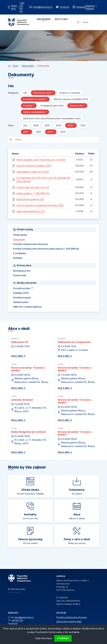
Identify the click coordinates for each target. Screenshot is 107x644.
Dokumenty (19, 239)
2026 (36, 125)
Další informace (44, 638)
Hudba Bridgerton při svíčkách (28, 432)
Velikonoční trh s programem (74, 342)
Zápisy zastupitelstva (35, 112)
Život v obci (61, 19)
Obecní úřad (44, 19)
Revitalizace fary (22, 271)
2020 (39, 132)
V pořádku (63, 638)
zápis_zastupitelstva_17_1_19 (31, 211)
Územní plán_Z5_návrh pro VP (33, 187)
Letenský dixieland (22, 400)
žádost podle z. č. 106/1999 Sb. (33, 193)
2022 (83, 125)
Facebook (13, 624)
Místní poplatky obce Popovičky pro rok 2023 (41, 160)
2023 (71, 125)
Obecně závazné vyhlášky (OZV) (34, 166)
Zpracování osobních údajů (69, 621)
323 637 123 (17, 620)
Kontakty (52, 35)
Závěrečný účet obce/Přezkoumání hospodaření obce (52, 118)
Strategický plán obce (52, 106)
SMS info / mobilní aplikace (27, 307)
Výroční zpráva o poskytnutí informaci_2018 (40, 205)
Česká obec (14, 7)
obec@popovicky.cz (24, 617)
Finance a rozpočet (70, 93)
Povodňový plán (23, 288)
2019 (51, 132)
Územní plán (77, 105)
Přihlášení (90, 9)
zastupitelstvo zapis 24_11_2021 (33, 172)
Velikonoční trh (20, 342)
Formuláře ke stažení (35, 99)
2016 (63, 132)
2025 (47, 125)
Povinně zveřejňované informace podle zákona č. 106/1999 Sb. (46, 249)
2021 (26, 132)
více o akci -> (18, 356)
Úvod (15, 66)
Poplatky (29, 105)
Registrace (90, 6)
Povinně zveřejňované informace (31, 244)
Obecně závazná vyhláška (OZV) (71, 99)
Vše (25, 93)
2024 (59, 125)
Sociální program (22, 298)
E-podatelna (20, 253)
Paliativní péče (21, 302)
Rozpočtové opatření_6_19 (30, 199)
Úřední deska (20, 235)
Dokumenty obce (43, 93)
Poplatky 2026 (21, 293)
